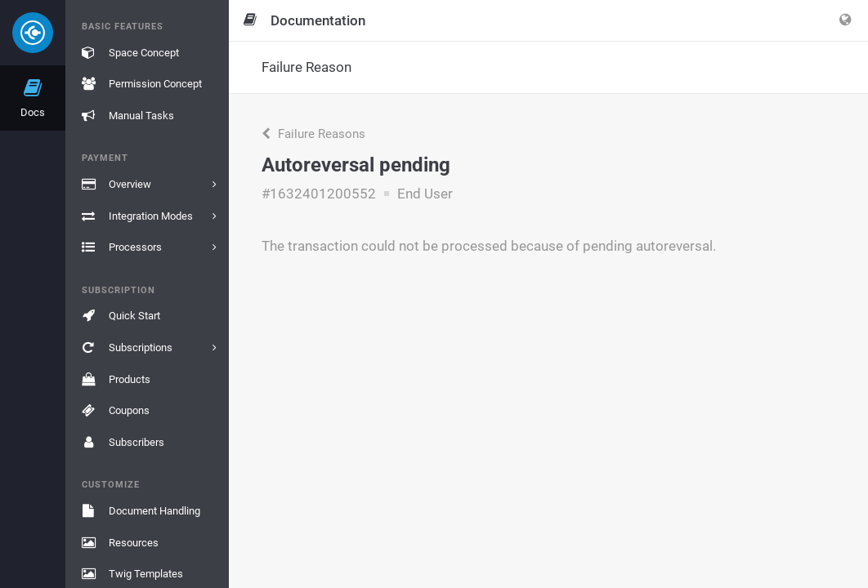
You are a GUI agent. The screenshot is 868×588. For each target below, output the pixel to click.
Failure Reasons (313, 134)
